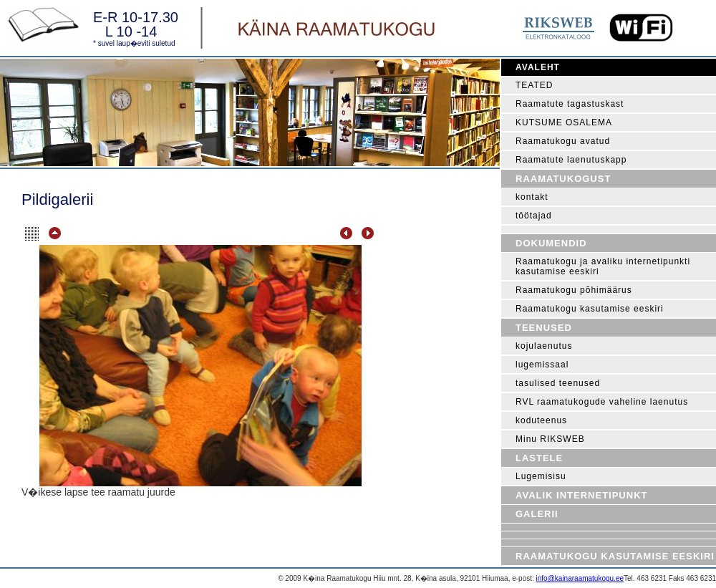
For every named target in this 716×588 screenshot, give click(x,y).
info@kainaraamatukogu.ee (580, 578)
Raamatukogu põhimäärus (574, 290)
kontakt (532, 197)
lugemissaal (542, 365)
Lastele (539, 458)
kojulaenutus (544, 346)
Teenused (544, 328)
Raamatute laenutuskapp (571, 160)
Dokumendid (551, 243)
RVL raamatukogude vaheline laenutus (602, 402)
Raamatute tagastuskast (570, 104)
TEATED (534, 85)
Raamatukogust (563, 179)
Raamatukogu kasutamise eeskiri (590, 309)
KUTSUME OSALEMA (564, 122)
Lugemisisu (541, 476)
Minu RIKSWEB (550, 439)
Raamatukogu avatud (563, 141)
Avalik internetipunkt (581, 495)
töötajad (534, 216)
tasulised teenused (558, 383)
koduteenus (541, 420)
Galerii (537, 514)
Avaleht (538, 67)
